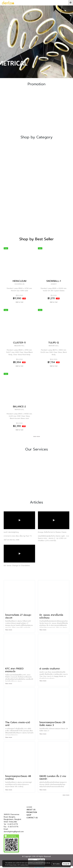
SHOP (29, 815)
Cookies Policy (24, 865)
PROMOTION (32, 812)
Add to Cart (19, 302)
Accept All (66, 864)
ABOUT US (31, 810)
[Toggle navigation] (71, 3)
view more (37, 436)
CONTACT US (32, 818)
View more (9, 630)
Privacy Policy (13, 865)
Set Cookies (56, 864)
